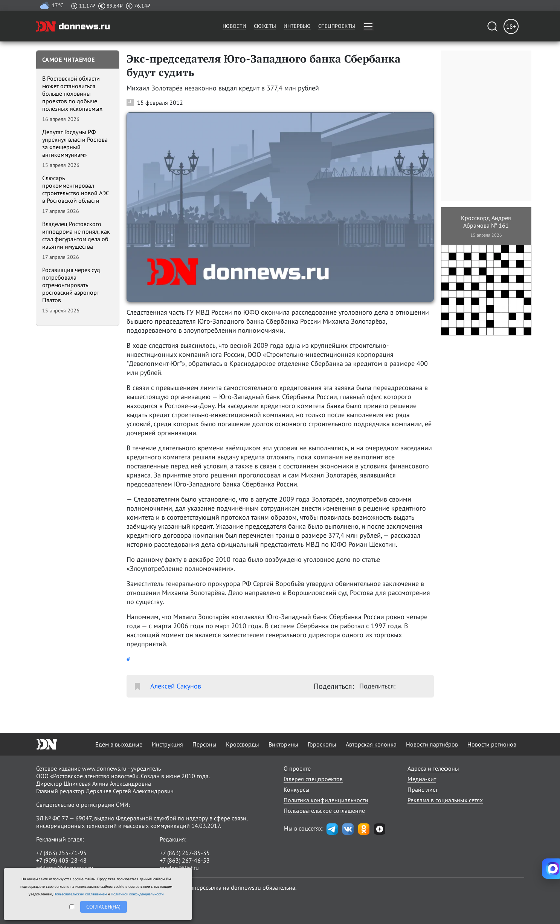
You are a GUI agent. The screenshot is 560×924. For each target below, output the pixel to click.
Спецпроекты (337, 26)
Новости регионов (492, 744)
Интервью (297, 26)
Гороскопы (322, 744)
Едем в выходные (119, 744)
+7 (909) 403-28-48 (61, 860)
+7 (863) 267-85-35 (185, 853)
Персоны (204, 744)
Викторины (283, 744)
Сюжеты (265, 26)
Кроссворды (243, 744)
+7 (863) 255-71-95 (61, 853)
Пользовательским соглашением (80, 894)
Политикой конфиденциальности (137, 894)
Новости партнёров (432, 744)
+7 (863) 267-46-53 (185, 860)
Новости (234, 26)
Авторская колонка (371, 744)
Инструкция (167, 744)
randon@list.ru (179, 868)
